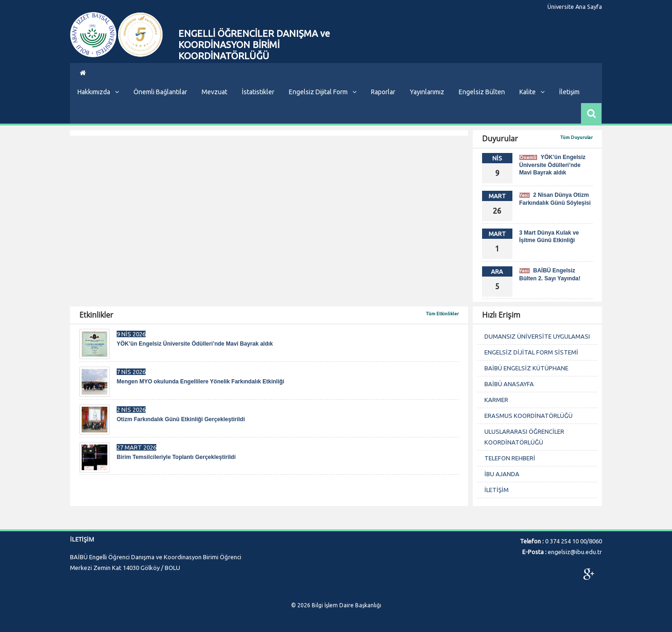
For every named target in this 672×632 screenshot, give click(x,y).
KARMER (496, 400)
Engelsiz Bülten (482, 92)
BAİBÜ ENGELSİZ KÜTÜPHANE (526, 368)
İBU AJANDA (502, 474)
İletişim (569, 92)
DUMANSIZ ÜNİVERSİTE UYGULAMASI (537, 336)
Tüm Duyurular (577, 137)
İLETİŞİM (497, 490)
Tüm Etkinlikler (442, 314)
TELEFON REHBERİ (510, 458)
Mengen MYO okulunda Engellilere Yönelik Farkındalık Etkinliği (200, 382)
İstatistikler (258, 92)
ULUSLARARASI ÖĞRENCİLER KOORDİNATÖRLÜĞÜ (524, 437)
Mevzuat (214, 92)
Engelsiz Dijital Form (323, 92)
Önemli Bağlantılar (160, 92)
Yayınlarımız (427, 92)
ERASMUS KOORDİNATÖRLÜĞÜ (528, 416)
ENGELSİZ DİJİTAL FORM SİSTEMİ (531, 352)
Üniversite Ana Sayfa (577, 7)
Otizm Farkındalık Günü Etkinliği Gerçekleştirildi (181, 419)
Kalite (532, 92)
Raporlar (383, 92)
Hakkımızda (98, 92)
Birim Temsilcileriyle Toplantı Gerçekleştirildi (176, 457)
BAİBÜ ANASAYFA (509, 384)
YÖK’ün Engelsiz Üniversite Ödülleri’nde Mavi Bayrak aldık (553, 165)
